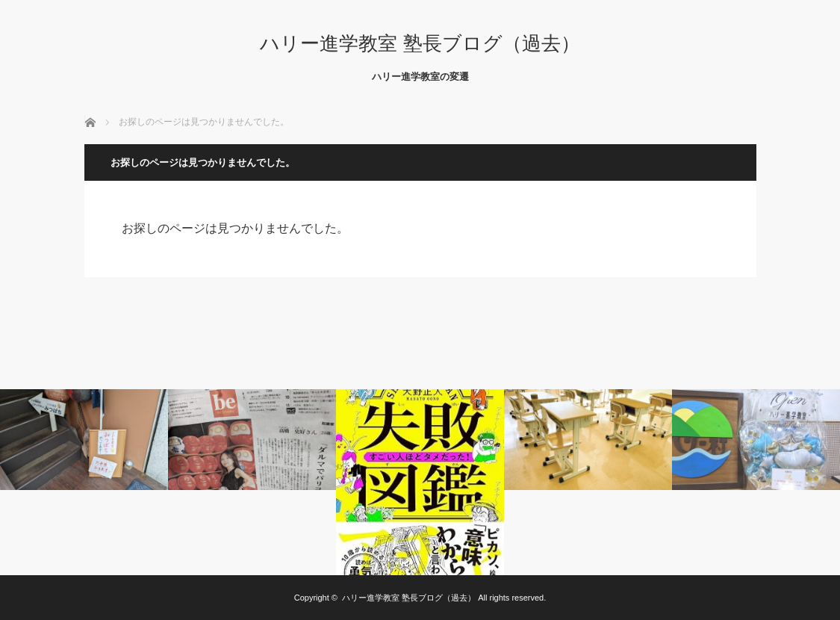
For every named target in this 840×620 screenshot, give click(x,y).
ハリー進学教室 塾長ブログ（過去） (420, 43)
